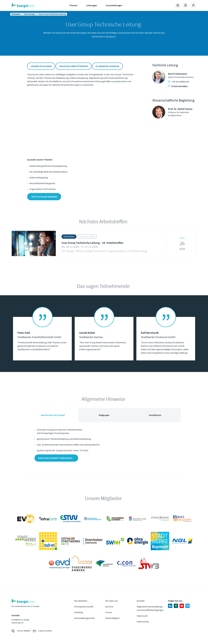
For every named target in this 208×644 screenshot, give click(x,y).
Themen (73, 5)
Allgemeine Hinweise (107, 66)
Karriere (109, 607)
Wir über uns (112, 601)
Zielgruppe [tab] (104, 415)
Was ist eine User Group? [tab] (53, 415)
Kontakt (141, 601)
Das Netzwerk (81, 601)
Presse (109, 612)
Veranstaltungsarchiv (84, 618)
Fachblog (79, 612)
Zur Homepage (32, 5)
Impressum (142, 616)
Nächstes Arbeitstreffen (74, 66)
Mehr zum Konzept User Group (55, 458)
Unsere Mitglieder (41, 66)
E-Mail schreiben (178, 86)
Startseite (16, 14)
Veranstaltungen (114, 5)
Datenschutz (143, 622)
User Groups (29, 14)
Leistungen (92, 5)
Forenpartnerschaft (84, 607)
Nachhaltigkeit (112, 618)
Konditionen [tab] (155, 415)
